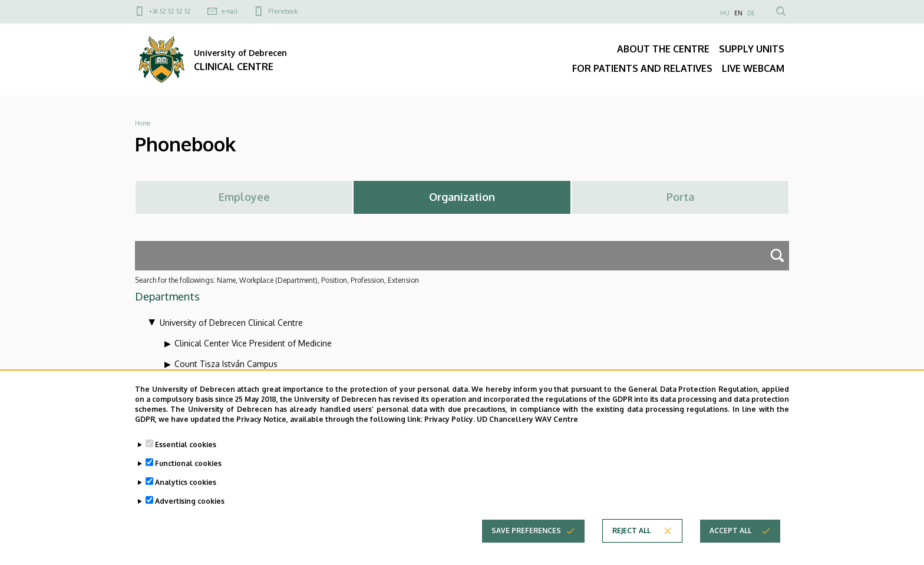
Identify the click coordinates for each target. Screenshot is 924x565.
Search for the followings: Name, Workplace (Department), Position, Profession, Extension (277, 280)
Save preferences (526, 541)
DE (751, 13)
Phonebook (283, 11)
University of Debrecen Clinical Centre (231, 323)
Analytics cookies (186, 493)
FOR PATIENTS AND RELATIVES (642, 68)
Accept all (730, 541)
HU (725, 13)
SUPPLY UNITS (752, 49)
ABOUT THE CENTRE (663, 49)
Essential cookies (186, 455)
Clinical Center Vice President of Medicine (253, 343)
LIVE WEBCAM (753, 68)
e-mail (230, 11)
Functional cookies (188, 474)
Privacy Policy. (450, 430)
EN (738, 13)
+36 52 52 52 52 (170, 11)
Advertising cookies (190, 512)
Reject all (631, 541)
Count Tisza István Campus (226, 364)
